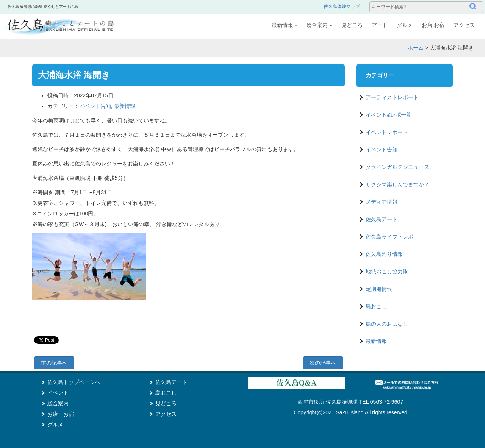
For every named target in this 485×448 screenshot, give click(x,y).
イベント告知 (95, 106)
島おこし (376, 306)
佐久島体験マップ (342, 6)
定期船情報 (379, 289)
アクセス (464, 25)
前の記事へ (54, 363)
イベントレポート (387, 132)
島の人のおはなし (387, 324)
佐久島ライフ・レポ (390, 237)
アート (380, 25)
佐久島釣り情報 (384, 254)
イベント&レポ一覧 (389, 115)
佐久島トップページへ (74, 382)
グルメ (405, 25)
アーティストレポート (392, 97)
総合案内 (319, 25)
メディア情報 (382, 202)
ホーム (416, 48)
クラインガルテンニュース (397, 167)
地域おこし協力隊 (387, 272)
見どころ (352, 25)
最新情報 (285, 25)
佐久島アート (382, 219)
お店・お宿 (61, 414)
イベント (58, 393)
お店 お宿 (433, 25)
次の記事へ (323, 363)
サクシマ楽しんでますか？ (397, 184)
